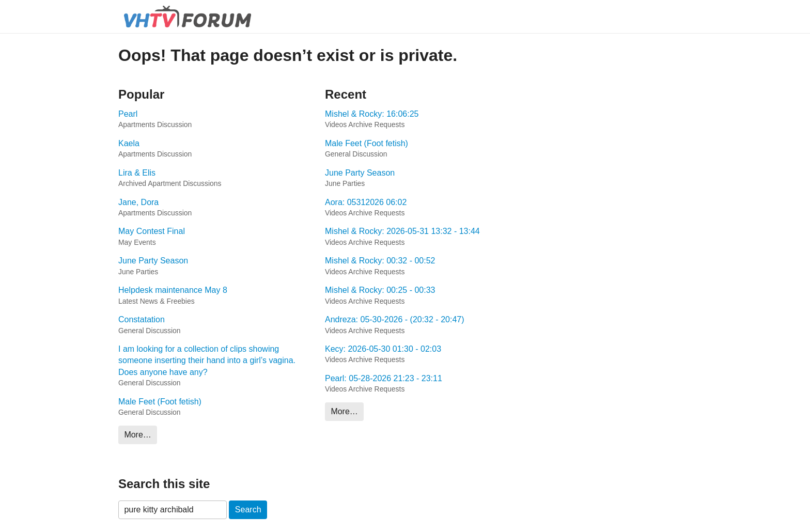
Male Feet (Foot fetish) (160, 402)
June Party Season (153, 261)
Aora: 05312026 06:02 (366, 202)
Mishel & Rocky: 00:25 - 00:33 (380, 290)
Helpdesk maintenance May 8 (173, 290)
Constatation (142, 319)
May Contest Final (152, 231)
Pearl (128, 114)
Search (248, 510)
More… (137, 435)
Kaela (129, 143)
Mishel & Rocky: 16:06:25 (372, 114)
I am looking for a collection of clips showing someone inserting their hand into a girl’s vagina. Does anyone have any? (207, 361)
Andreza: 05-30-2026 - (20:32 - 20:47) (395, 319)
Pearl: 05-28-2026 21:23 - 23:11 (384, 378)
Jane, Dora (138, 202)
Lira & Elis (137, 173)
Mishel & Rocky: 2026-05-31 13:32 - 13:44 (402, 231)
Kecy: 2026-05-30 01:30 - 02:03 (383, 349)
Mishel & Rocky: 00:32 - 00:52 (380, 261)
